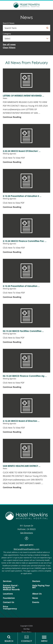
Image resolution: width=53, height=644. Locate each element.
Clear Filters (9, 48)
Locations (8, 594)
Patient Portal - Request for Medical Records (11, 588)
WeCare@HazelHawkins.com (26, 549)
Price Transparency (10, 608)
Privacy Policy (26, 632)
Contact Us (9, 602)
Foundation (9, 598)
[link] (26, 538)
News (35, 598)
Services (7, 581)
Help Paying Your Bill (41, 587)
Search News (9, 23)
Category (7, 34)
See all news (9, 45)
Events (36, 602)
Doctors (36, 581)
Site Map (26, 629)
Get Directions (27, 533)
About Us (37, 594)
